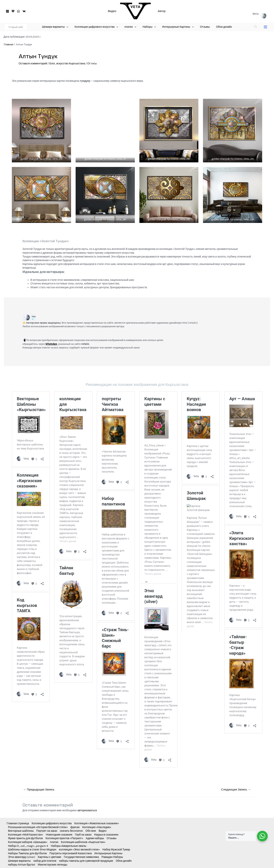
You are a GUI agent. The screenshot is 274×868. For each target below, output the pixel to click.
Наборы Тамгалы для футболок (27, 853)
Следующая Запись (236, 790)
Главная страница (18, 823)
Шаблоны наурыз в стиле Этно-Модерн (32, 850)
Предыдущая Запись (39, 790)
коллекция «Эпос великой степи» (79, 850)
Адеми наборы (95, 838)
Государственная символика (81, 857)
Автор (162, 11)
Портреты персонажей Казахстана (71, 853)
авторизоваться (87, 810)
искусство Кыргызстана (71, 64)
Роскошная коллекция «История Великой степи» (38, 827)
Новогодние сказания (59, 835)
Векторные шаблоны (21, 831)
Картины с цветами (50, 857)
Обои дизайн (124, 861)
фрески (75, 827)
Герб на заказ (83, 835)
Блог (52, 64)
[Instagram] (7, 11)
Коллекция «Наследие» (97, 827)
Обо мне (91, 831)
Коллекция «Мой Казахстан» (26, 835)
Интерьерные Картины (108, 853)
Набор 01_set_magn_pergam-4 (28, 846)
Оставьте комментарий (33, 64)
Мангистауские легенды (53, 865)
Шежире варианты (19, 861)
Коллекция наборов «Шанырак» (28, 842)
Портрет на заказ (47, 831)
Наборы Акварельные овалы (69, 846)
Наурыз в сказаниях (106, 835)
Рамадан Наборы (112, 857)
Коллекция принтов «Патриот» (64, 838)
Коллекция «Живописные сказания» (97, 823)
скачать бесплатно (71, 831)
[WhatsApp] (19, 11)
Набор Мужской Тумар (116, 850)
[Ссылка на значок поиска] (256, 27)
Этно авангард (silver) (22, 857)
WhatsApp (51, 344)
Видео (112, 11)
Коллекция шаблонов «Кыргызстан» (83, 842)
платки (54, 842)
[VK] (24, 11)
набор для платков (45, 861)
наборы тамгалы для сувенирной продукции (86, 861)
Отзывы (112, 838)
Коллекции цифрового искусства (52, 823)
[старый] (13, 11)
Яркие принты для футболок (25, 838)
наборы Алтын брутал (22, 865)
